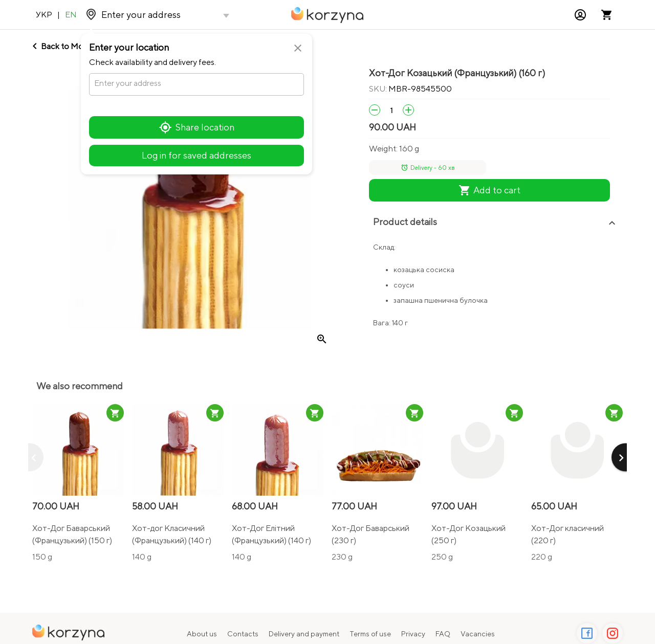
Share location (197, 127)
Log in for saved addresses (196, 155)
